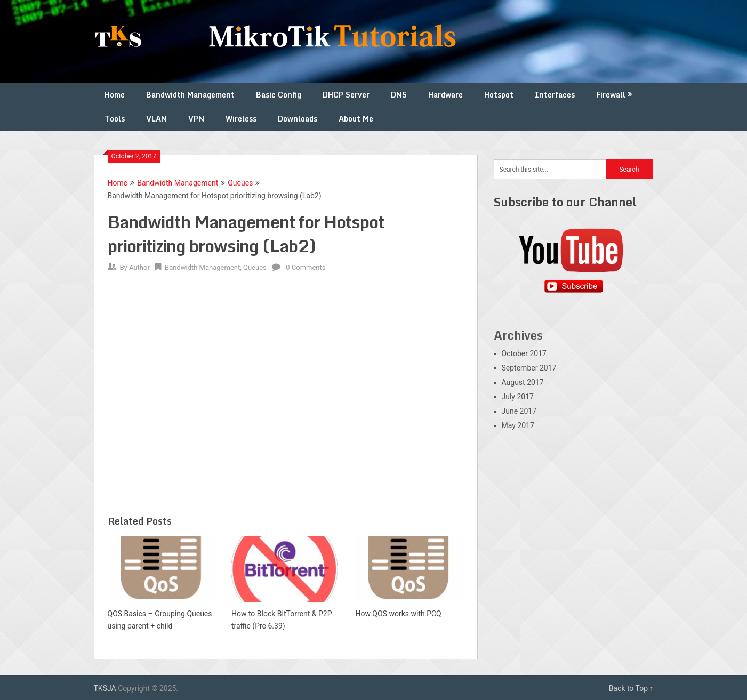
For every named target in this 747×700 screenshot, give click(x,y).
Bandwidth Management (190, 95)
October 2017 (524, 353)
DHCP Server (346, 95)
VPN (196, 119)
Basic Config (279, 95)
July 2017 (518, 397)
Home (115, 95)
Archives (518, 335)
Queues (240, 183)
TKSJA (105, 688)
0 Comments (306, 267)
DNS (399, 95)
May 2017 (518, 425)
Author (139, 267)
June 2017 (519, 411)
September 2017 (529, 368)
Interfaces (555, 95)
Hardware (445, 95)
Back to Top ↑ (631, 688)
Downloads (298, 119)
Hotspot (499, 95)
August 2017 (523, 382)
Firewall (611, 95)
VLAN (156, 119)
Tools (115, 119)
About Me (356, 119)
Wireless (241, 119)
